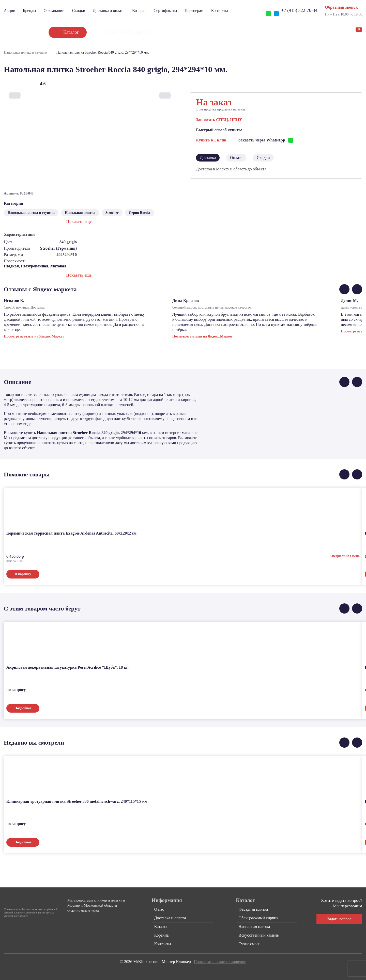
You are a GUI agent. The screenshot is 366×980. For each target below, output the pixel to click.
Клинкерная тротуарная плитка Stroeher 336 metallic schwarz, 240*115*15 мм (77, 801)
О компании (54, 11)
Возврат (139, 11)
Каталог (161, 927)
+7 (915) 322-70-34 (299, 10)
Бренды (29, 11)
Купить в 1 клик (211, 140)
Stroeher (112, 213)
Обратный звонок (341, 7)
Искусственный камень (258, 935)
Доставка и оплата (109, 11)
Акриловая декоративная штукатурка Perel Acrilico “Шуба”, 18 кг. (67, 667)
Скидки (78, 11)
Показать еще (79, 222)
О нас (159, 909)
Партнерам (194, 11)
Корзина (162, 935)
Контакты (220, 11)
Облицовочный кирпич (258, 918)
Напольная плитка (80, 213)
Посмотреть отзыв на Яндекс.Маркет (34, 336)
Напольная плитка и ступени (26, 52)
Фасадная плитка (253, 909)
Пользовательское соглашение (220, 962)
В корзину (23, 574)
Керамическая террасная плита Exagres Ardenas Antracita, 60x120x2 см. (72, 533)
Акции (10, 11)
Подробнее (23, 708)
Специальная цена (345, 556)
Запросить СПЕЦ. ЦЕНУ (219, 120)
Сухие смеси (249, 944)
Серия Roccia (140, 213)
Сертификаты (165, 11)
